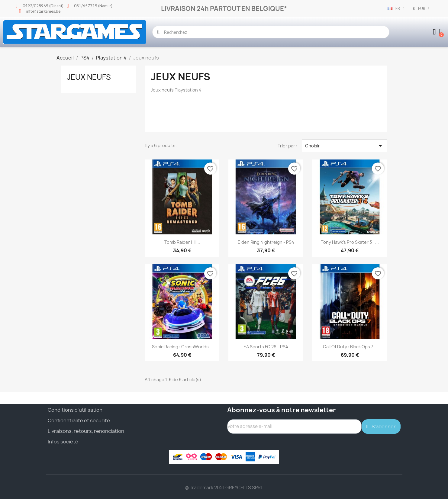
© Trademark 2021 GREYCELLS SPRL (224, 488)
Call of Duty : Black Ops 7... (350, 347)
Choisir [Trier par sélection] (344, 146)
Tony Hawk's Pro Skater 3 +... (350, 242)
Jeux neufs (89, 77)
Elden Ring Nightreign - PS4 (266, 242)
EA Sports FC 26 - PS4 (266, 347)
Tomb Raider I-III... (182, 242)
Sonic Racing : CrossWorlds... (182, 347)
